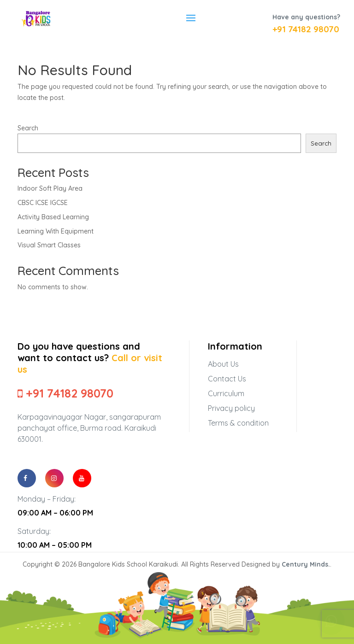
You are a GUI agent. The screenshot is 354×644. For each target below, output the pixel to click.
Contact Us (227, 379)
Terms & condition (238, 423)
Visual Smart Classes (49, 245)
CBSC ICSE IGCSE (43, 203)
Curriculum (226, 393)
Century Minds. (306, 564)
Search (28, 128)
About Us (223, 364)
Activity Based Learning (53, 217)
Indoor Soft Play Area (50, 188)
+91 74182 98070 (306, 29)
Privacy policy (231, 408)
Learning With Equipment (56, 231)
